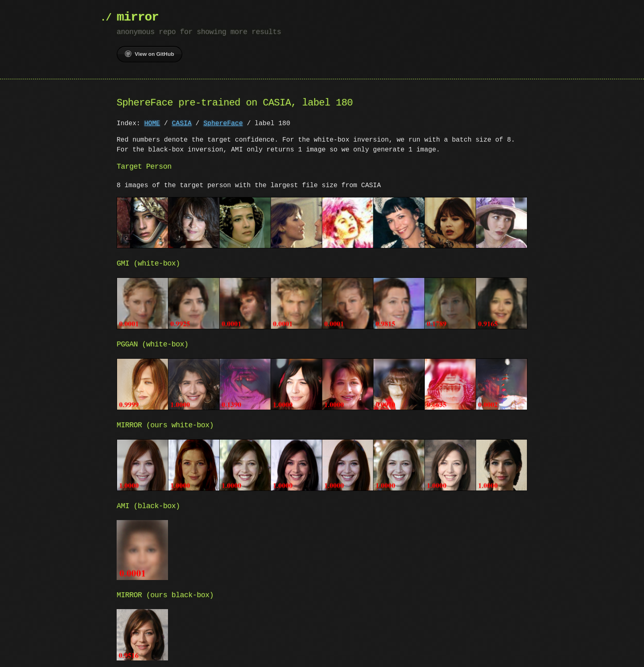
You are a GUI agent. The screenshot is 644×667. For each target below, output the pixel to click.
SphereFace (223, 124)
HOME (152, 124)
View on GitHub (149, 54)
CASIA (182, 124)
